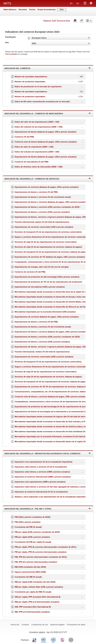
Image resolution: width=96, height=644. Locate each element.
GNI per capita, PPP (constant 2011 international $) (37, 597)
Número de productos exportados (30, 97)
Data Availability (11, 54)
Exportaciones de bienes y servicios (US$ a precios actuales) (42, 342)
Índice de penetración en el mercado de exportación (38, 87)
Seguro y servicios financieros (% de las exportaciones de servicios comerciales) (51, 367)
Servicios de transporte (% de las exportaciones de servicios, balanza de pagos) (51, 382)
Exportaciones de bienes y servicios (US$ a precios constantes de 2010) (47, 337)
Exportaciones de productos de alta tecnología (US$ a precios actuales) (47, 277)
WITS (7, 3)
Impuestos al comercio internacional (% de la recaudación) (41, 492)
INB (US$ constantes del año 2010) (30, 567)
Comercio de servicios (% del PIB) (30, 272)
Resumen (23, 9)
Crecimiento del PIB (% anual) (28, 527)
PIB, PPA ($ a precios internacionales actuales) (36, 562)
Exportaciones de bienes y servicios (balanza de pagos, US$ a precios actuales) (51, 332)
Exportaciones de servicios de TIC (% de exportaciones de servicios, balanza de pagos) (54, 387)
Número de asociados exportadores (31, 92)
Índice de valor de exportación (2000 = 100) (34, 147)
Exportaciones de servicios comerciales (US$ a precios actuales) (44, 357)
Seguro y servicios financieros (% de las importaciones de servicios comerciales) (51, 237)
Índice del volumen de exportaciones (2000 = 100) (37, 152)
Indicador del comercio (48, 68)
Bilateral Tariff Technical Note (57, 21)
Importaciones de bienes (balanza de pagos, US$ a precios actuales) (45, 132)
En (71, 3)
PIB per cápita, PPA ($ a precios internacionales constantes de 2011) (46, 547)
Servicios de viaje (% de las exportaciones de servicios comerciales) (45, 372)
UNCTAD (44, 640)
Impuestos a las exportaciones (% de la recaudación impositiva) (43, 462)
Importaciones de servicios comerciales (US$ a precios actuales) (44, 227)
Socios (32, 9)
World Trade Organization (62, 640)
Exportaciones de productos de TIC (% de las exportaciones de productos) (48, 282)
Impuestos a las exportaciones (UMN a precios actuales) (40, 482)
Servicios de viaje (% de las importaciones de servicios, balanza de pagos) (48, 247)
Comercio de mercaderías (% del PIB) (31, 162)
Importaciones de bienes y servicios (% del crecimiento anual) (43, 197)
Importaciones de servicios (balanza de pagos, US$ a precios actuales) (46, 187)
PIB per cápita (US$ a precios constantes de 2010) (37, 532)
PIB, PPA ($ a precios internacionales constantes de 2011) (41, 557)
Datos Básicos (10, 9)
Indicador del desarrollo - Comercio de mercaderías (48, 113)
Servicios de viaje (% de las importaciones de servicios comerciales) (45, 242)
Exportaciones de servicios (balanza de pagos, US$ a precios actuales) (46, 317)
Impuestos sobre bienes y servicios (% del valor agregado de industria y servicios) (52, 487)
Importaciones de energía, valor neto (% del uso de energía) (41, 267)
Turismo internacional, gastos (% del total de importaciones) (42, 222)
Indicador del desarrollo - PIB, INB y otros (48, 509)
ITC (35, 640)
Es (78, 3)
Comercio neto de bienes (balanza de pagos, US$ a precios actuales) (46, 142)
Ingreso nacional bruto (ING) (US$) (30, 572)
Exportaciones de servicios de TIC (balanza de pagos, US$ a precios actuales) (50, 257)
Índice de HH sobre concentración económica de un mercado (42, 102)
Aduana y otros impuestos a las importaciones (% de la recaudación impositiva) (51, 497)
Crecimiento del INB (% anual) (28, 577)
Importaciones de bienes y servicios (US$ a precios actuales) (42, 212)
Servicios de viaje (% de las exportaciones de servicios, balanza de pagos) (48, 377)
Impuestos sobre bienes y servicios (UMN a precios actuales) (42, 472)
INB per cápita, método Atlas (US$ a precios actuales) (39, 587)
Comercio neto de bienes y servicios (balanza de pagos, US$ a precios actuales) (51, 397)
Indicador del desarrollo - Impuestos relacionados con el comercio (48, 453)
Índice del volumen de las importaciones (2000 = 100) (38, 127)
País (62, 9)
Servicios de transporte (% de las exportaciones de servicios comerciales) (48, 362)
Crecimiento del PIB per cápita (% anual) (33, 542)
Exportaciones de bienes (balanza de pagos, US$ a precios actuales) (45, 157)
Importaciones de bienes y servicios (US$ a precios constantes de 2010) (47, 207)
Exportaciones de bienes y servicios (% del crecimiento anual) (43, 327)
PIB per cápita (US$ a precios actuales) (32, 537)
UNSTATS (53, 640)
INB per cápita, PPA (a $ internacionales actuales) (37, 602)
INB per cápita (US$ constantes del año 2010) (35, 582)
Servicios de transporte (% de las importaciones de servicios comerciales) (48, 232)
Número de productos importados (30, 82)
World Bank (72, 640)
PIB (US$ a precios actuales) (27, 522)
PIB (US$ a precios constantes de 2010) (32, 517)
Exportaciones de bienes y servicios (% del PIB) (36, 322)
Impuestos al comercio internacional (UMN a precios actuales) (43, 477)
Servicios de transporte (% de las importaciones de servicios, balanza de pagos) (51, 252)
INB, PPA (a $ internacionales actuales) (32, 612)
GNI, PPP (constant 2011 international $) (33, 607)
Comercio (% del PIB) (24, 137)
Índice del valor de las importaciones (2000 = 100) (37, 122)
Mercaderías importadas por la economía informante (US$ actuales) (45, 312)
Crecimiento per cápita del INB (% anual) (33, 592)
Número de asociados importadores (31, 77)
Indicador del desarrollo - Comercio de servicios (48, 179)
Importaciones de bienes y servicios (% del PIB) (36, 192)
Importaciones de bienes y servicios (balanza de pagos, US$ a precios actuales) (50, 202)
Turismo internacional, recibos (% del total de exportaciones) (42, 352)
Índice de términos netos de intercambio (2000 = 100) (38, 167)
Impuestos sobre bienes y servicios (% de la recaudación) (41, 467)
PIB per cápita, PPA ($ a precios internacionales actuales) (40, 552)
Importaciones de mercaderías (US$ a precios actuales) (39, 287)
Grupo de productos (46, 9)
